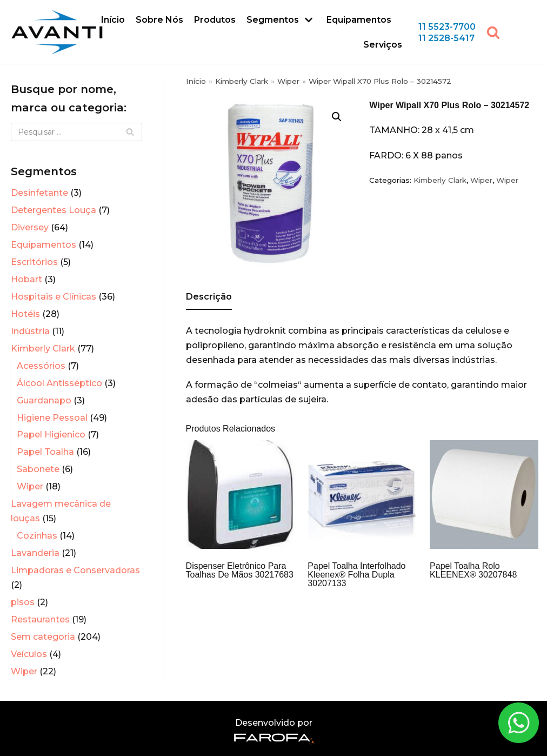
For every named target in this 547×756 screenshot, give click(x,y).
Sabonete (38, 469)
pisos (23, 602)
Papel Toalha (45, 452)
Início (113, 20)
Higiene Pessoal (52, 418)
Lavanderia (35, 553)
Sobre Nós (159, 20)
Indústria (30, 331)
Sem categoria (43, 637)
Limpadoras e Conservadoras (75, 570)
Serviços (383, 45)
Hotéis (25, 314)
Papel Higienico (51, 435)
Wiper (30, 486)
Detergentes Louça (54, 210)
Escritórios (34, 262)
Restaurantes (40, 619)
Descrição (209, 297)
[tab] (209, 298)
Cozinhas (37, 536)
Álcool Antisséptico (59, 383)
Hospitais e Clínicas (54, 297)
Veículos (29, 654)
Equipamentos (359, 20)
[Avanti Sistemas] (57, 32)
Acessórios (41, 366)
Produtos (215, 20)
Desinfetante (39, 193)
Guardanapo (44, 400)
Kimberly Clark (43, 349)
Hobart (26, 279)
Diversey (30, 227)
